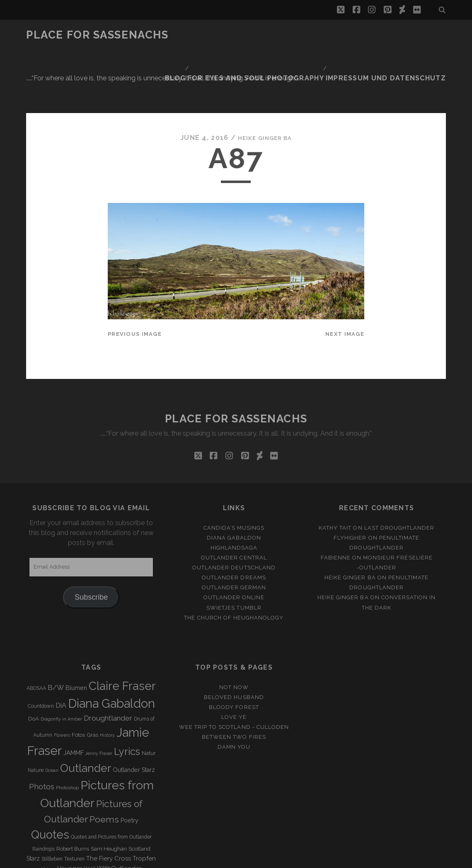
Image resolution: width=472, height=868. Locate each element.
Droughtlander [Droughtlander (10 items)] (108, 665)
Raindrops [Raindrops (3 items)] (44, 796)
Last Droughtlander (399, 474)
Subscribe (91, 544)
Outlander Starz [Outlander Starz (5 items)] (134, 717)
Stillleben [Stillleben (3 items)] (52, 805)
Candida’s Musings (234, 474)
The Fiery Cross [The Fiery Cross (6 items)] (109, 805)
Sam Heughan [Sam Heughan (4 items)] (109, 795)
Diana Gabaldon (234, 484)
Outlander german (234, 534)
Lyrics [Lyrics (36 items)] (127, 699)
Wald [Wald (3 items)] (90, 815)
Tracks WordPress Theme (201, 859)
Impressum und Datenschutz (396, 35)
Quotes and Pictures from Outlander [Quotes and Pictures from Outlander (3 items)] (111, 784)
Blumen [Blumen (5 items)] (76, 634)
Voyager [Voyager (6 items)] (70, 815)
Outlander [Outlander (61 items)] (86, 715)
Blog (206, 35)
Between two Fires (234, 684)
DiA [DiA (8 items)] (61, 652)
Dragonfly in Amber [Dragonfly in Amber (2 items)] (61, 666)
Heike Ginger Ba (265, 85)
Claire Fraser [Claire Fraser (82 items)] (122, 633)
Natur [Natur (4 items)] (149, 700)
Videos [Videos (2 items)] (48, 815)
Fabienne (336, 504)
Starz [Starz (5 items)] (33, 805)
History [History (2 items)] (107, 682)
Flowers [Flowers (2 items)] (62, 682)
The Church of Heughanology (234, 564)
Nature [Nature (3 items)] (36, 717)
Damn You (234, 693)
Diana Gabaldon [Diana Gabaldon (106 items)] (111, 650)
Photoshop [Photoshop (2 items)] (67, 734)
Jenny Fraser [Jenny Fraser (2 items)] (99, 700)
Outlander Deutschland (234, 515)
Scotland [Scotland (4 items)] (139, 795)
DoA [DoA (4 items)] (34, 666)
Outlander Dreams (234, 524)
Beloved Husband (234, 644)
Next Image (345, 281)
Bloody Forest (234, 654)
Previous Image (135, 281)
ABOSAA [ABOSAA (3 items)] (36, 635)
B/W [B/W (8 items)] (56, 634)
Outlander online (234, 544)
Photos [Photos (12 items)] (42, 733)
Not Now (234, 634)
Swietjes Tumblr (234, 554)
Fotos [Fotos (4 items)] (78, 682)
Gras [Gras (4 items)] (92, 682)
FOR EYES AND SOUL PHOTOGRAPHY (281, 35)
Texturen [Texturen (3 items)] (74, 805)
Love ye (234, 664)
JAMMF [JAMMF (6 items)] (74, 700)
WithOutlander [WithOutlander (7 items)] (119, 815)
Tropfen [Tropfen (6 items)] (144, 805)
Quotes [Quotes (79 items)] (50, 781)
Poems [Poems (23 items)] (104, 766)
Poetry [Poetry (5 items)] (129, 767)
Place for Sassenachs (97, 35)
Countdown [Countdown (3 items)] (41, 653)
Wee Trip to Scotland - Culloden (234, 674)
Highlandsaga (234, 494)
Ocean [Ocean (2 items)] (52, 717)
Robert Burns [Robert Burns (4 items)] (73, 795)
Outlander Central (234, 504)
